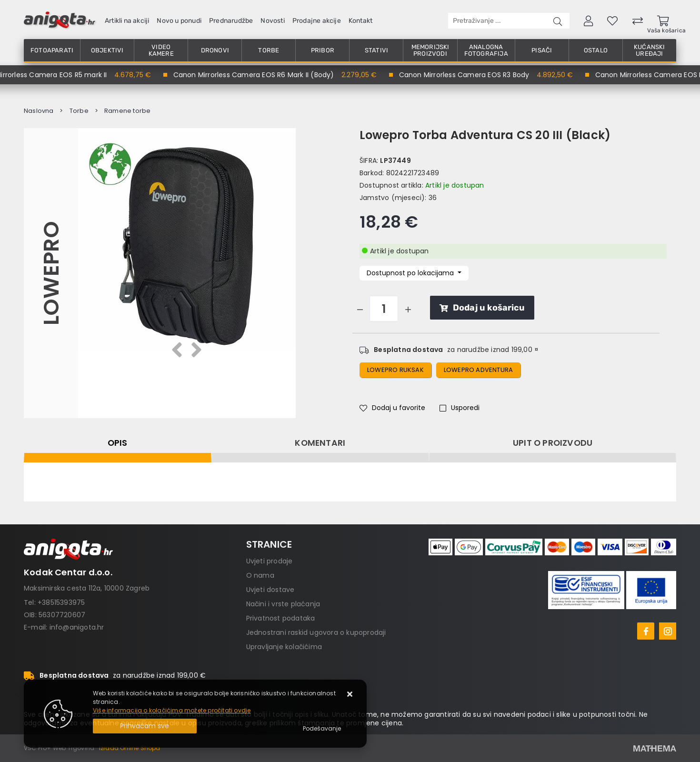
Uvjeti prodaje (270, 561)
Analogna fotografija (486, 50)
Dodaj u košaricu (482, 308)
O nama (260, 575)
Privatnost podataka (281, 618)
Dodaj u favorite (392, 408)
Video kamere (161, 50)
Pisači (542, 50)
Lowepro (51, 273)
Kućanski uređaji (650, 50)
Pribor (323, 50)
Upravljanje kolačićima (284, 647)
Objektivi (107, 50)
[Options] (322, 729)
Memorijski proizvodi (430, 50)
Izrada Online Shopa (130, 748)
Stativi (376, 50)
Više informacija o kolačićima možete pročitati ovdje (172, 710)
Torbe (269, 50)
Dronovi (215, 50)
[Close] (145, 726)
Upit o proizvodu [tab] (553, 443)
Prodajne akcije (317, 21)
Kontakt (360, 21)
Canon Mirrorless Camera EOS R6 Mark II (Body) (259, 75)
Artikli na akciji (127, 21)
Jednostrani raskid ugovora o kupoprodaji (316, 632)
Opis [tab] (118, 443)
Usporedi (460, 408)
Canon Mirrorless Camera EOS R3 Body (470, 75)
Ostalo (596, 50)
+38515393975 (61, 602)
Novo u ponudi (179, 21)
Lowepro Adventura (478, 370)
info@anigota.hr (77, 627)
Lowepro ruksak (395, 370)
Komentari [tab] (320, 443)
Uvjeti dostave (270, 590)
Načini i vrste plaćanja (283, 604)
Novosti (272, 21)
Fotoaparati (52, 50)
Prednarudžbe (231, 21)
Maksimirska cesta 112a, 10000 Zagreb (87, 588)
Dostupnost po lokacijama (411, 273)
